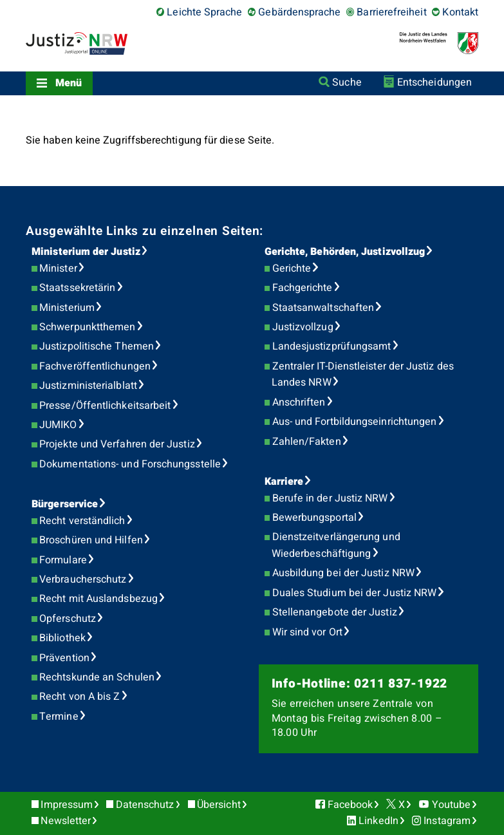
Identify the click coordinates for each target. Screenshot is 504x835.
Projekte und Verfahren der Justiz (117, 444)
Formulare (63, 560)
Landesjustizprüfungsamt (332, 346)
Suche (347, 82)
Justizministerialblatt (88, 386)
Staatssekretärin (77, 288)
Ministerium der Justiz (86, 252)
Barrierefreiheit (391, 12)
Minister (58, 268)
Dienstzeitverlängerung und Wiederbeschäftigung (336, 545)
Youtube (451, 805)
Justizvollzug (303, 327)
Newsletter (66, 821)
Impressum (67, 805)
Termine (59, 717)
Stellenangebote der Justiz (335, 612)
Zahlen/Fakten (307, 442)
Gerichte (292, 268)
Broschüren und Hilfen (91, 540)
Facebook (350, 805)
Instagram (447, 821)
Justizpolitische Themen (97, 346)
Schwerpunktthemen (87, 327)
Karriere (284, 482)
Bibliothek (62, 638)
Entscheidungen (434, 82)
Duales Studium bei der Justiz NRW (355, 593)
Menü (69, 83)
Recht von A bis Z (79, 697)
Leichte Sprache (204, 12)
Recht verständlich (82, 521)
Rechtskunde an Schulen (97, 677)
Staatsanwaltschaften (323, 308)
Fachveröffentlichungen (95, 366)
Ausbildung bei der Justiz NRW (343, 573)
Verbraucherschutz (83, 579)
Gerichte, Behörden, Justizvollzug (345, 252)
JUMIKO (58, 425)
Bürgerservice (65, 504)
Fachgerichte (303, 288)
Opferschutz (68, 619)
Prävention (64, 658)
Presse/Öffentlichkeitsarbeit (105, 406)
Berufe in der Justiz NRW (330, 498)
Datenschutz (145, 805)
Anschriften (299, 402)
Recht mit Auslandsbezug (98, 599)
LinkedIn (378, 821)
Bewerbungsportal (314, 518)
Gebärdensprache (299, 12)
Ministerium (67, 308)
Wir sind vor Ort (307, 632)
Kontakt (460, 12)
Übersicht (219, 805)
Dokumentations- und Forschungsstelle (130, 464)
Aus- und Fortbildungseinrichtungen (355, 422)
